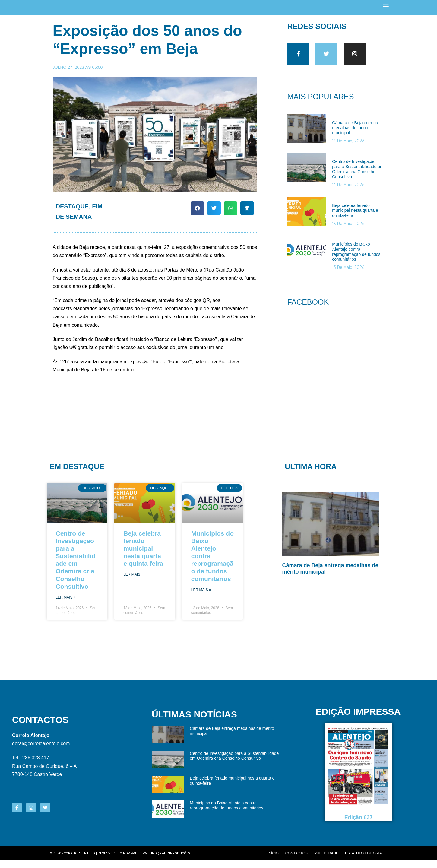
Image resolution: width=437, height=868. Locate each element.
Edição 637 (359, 825)
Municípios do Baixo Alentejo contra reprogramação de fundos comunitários (356, 259)
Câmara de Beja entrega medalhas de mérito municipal (355, 136)
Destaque (72, 212)
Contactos (296, 861)
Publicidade (326, 861)
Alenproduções (176, 861)
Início (273, 861)
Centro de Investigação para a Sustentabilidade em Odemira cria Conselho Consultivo (358, 177)
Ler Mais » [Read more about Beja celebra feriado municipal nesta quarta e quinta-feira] (133, 582)
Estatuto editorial (364, 861)
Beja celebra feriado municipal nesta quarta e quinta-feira (355, 218)
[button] (197, 214)
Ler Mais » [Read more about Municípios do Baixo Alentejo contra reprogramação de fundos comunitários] (201, 598)
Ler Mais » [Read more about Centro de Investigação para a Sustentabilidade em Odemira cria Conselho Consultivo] (66, 605)
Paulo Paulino (144, 861)
